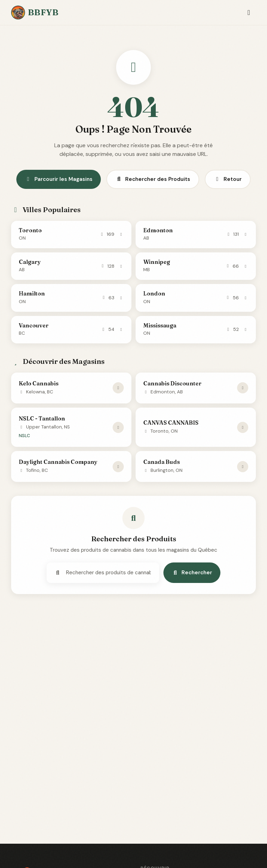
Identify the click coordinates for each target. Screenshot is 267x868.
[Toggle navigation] (249, 13)
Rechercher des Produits (153, 179)
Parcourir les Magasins (59, 179)
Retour (228, 179)
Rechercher (192, 573)
